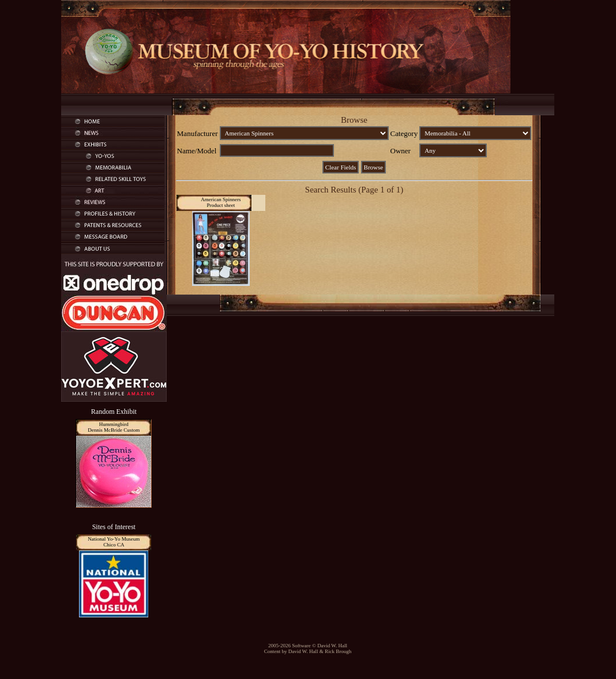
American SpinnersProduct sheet (221, 202)
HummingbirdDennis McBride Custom (114, 427)
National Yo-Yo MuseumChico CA (114, 542)
